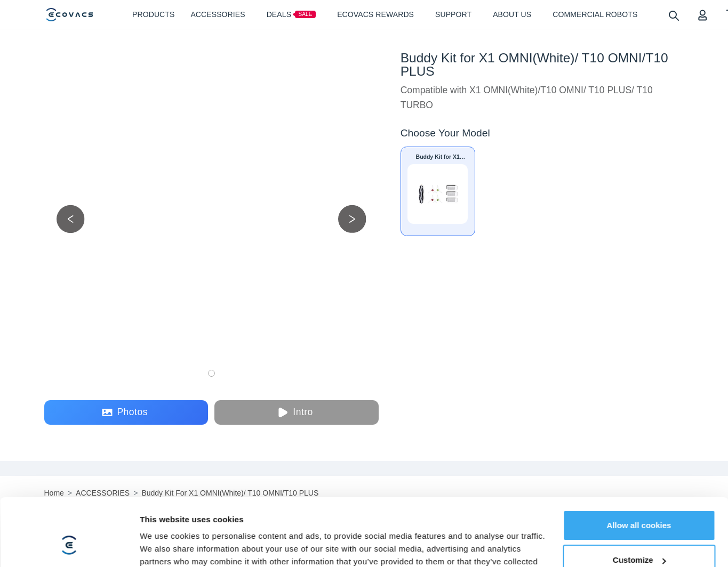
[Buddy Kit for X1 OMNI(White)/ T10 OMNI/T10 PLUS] (438, 191)
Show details (165, 503)
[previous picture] (71, 219)
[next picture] (352, 219)
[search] (673, 15)
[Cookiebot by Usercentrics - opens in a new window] (69, 503)
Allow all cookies (639, 424)
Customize (639, 459)
